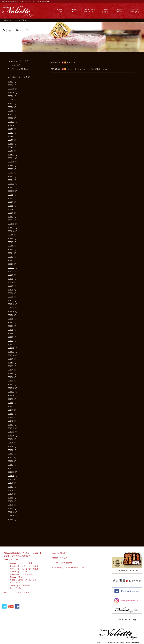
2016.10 (11, 436)
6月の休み (71, 62)
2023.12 (11, 155)
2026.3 (11, 82)
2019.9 (11, 315)
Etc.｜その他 (16, 588)
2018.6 (11, 370)
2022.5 (11, 206)
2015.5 (11, 494)
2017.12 (11, 388)
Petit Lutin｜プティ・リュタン (16, 592)
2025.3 (11, 114)
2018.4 (11, 374)
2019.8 (11, 319)
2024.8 (11, 129)
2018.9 (11, 359)
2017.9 (11, 399)
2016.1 (11, 465)
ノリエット (12, 65)
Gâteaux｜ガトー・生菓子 (21, 563)
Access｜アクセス (59, 558)
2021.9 (11, 235)
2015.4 (11, 498)
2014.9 (11, 519)
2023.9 (11, 166)
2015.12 (11, 468)
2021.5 (11, 249)
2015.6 (11, 490)
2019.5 (11, 330)
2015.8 (11, 483)
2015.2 (11, 505)
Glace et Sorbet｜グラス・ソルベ (24, 580)
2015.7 (11, 487)
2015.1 (11, 509)
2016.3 (11, 457)
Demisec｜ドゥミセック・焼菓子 (24, 566)
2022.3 (11, 213)
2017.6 (11, 410)
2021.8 (11, 239)
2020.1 (11, 301)
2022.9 (11, 195)
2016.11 (11, 432)
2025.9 (11, 96)
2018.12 (11, 348)
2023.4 (11, 173)
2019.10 (11, 311)
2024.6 (11, 136)
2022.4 (11, 209)
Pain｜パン (15, 583)
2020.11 (11, 271)
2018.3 (11, 377)
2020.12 (11, 268)
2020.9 (11, 275)
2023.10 (11, 162)
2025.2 (11, 118)
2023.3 (11, 176)
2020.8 (11, 279)
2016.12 (11, 428)
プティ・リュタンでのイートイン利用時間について (87, 69)
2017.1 (11, 425)
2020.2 (11, 297)
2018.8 (11, 363)
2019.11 (11, 308)
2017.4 (11, 414)
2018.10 (11, 355)
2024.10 (11, 125)
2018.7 (11, 366)
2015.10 (11, 476)
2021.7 (11, 242)
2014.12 (11, 512)
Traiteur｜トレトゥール (20, 585)
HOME (7, 20)
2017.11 (11, 392)
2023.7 (11, 169)
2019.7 (11, 322)
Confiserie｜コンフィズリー (22, 574)
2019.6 (11, 326)
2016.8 (11, 443)
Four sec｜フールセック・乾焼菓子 (25, 569)
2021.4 (11, 253)
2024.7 (11, 133)
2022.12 (11, 184)
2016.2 (11, 461)
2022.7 (11, 198)
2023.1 (11, 180)
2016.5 (11, 450)
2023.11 (11, 158)
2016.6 (11, 447)
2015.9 (11, 479)
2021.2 (11, 260)
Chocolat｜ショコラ (19, 572)
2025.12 (11, 89)
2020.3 (11, 293)
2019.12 (11, 304)
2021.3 (11, 257)
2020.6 (11, 282)
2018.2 (11, 381)
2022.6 (11, 202)
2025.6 (11, 107)
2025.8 (11, 100)
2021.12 (11, 224)
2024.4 (11, 144)
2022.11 (11, 187)
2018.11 (11, 352)
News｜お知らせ (59, 553)
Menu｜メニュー (11, 560)
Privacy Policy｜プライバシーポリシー (68, 567)
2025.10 (11, 93)
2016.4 (11, 454)
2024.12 (11, 122)
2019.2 (11, 341)
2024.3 (11, 147)
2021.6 (11, 246)
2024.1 (11, 151)
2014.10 (11, 516)
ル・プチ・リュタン (16, 69)
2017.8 (11, 403)
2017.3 (11, 417)
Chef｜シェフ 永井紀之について (17, 556)
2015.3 (11, 501)
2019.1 (11, 344)
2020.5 (11, 286)
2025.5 (11, 111)
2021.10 (11, 231)
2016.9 (11, 439)
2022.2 (11, 217)
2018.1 (11, 384)
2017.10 (11, 395)
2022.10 (11, 191)
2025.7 (11, 103)
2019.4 (11, 333)
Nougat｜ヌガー (17, 577)
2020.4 (11, 290)
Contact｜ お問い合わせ (62, 563)
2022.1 (11, 220)
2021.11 (11, 228)
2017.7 (11, 406)
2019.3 (11, 337)
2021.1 (11, 264)
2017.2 (11, 421)
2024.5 (11, 140)
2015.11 (11, 472)
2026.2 (11, 85)
